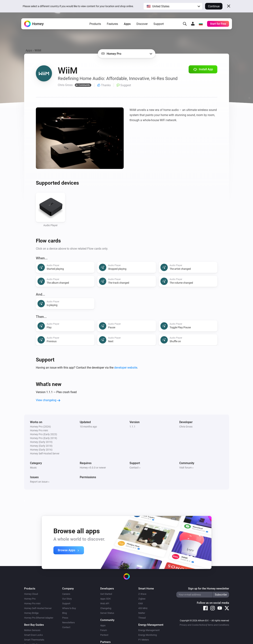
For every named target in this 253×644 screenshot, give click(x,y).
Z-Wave (142, 594)
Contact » (135, 468)
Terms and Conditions (218, 625)
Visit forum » (186, 468)
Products (95, 24)
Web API (105, 603)
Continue (214, 6)
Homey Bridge (31, 613)
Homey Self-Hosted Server (38, 608)
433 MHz (143, 608)
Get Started (106, 594)
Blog (64, 613)
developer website (126, 368)
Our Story (67, 599)
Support (159, 24)
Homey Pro (30, 599)
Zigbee (142, 599)
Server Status (107, 613)
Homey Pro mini (32, 603)
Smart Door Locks (33, 635)
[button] (173, 6)
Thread (142, 618)
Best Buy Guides (34, 625)
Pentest (104, 635)
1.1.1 (132, 427)
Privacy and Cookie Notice (193, 625)
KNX (141, 603)
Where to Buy (69, 608)
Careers (66, 594)
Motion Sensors (32, 630)
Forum (104, 630)
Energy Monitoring (148, 635)
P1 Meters (144, 640)
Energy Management (149, 630)
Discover (142, 24)
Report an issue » (40, 482)
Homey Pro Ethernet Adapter (39, 618)
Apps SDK (105, 599)
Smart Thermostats (34, 640)
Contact (66, 627)
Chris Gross (186, 427)
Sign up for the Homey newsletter (209, 589)
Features (112, 24)
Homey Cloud (31, 594)
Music (33, 468)
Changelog (106, 608)
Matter (142, 613)
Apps (127, 24)
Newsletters (69, 622)
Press (65, 618)
